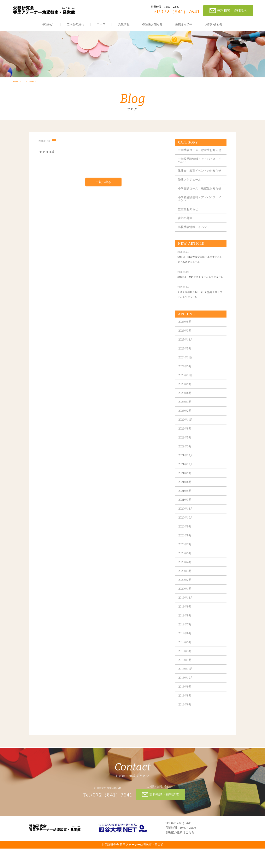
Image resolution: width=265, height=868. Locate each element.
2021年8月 (187, 505)
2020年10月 (188, 541)
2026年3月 (187, 354)
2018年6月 (187, 728)
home (15, 86)
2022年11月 (187, 443)
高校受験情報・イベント (196, 245)
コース (101, 24)
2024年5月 (187, 390)
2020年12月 (188, 532)
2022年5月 (187, 461)
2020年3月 (187, 594)
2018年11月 (187, 692)
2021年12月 (188, 479)
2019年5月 (187, 665)
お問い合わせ (214, 24)
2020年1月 (187, 612)
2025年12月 (188, 363)
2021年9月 (187, 496)
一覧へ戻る (104, 192)
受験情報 (124, 24)
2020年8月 (187, 559)
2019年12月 (188, 621)
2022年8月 (187, 452)
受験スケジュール (191, 195)
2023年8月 (187, 416)
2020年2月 (187, 603)
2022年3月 (187, 470)
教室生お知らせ (152, 24)
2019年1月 (187, 683)
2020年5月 (187, 576)
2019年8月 (187, 639)
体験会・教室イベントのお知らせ (200, 185)
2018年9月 (187, 710)
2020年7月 (187, 568)
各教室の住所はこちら (180, 852)
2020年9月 (187, 550)
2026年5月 (187, 345)
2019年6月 (187, 657)
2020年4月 (187, 585)
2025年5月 (187, 372)
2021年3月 (187, 523)
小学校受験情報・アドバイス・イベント (200, 217)
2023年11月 (187, 399)
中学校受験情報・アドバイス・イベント (200, 173)
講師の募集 (187, 236)
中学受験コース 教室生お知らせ (200, 161)
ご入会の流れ (75, 24)
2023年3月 (187, 425)
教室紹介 (48, 24)
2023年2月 (187, 434)
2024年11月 (187, 381)
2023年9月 (187, 407)
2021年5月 (187, 514)
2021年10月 (188, 487)
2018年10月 (188, 701)
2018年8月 (187, 719)
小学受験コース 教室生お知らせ (200, 205)
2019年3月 (187, 674)
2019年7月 (187, 648)
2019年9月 (187, 630)
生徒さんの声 (184, 24)
